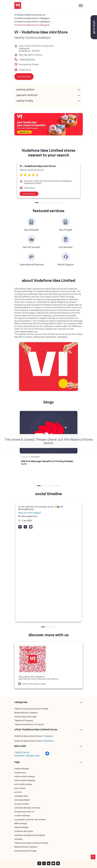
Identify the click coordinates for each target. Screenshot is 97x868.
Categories (21, 702)
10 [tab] (57, 203)
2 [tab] (40, 203)
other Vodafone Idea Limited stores (36, 729)
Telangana (48, 736)
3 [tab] (42, 203)
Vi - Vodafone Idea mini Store (38, 166)
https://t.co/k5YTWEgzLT (30, 513)
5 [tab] (46, 203)
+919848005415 (27, 60)
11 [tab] (59, 203)
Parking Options (25, 89)
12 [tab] (61, 203)
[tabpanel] (49, 180)
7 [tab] (51, 203)
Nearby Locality (25, 101)
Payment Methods (27, 95)
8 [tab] (53, 203)
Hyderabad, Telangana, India (27, 755)
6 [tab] (49, 203)
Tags (17, 762)
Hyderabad (48, 741)
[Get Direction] (47, 755)
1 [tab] (35, 203)
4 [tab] (44, 203)
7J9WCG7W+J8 (22, 752)
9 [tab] (55, 203)
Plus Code (20, 746)
